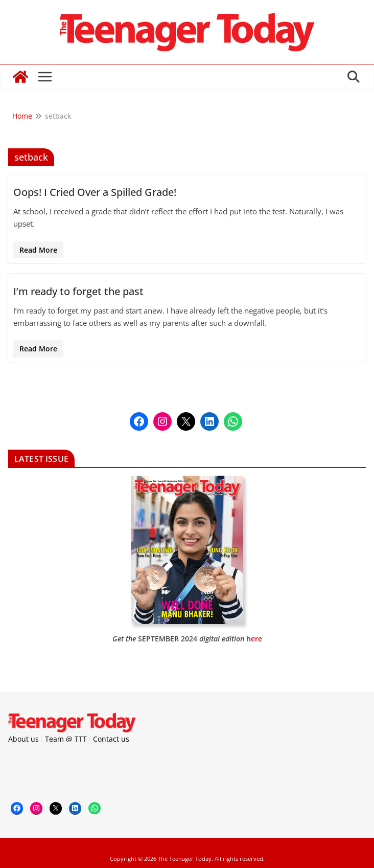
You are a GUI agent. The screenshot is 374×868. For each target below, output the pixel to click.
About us (24, 739)
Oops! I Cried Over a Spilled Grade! (95, 192)
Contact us (111, 739)
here (254, 639)
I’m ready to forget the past (78, 291)
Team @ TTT (66, 739)
